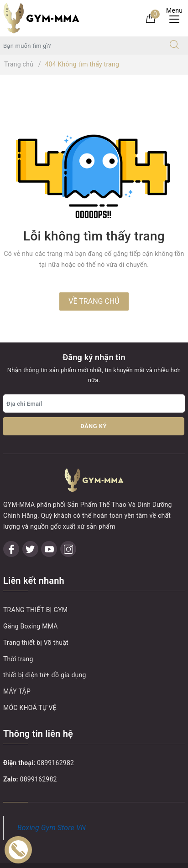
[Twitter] (30, 525)
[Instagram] (68, 525)
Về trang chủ (94, 301)
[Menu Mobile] (177, 18)
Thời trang (18, 634)
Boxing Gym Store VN (52, 804)
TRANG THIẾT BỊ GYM (35, 585)
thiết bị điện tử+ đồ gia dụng (45, 651)
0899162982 (55, 738)
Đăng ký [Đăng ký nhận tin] (94, 426)
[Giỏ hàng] (151, 18)
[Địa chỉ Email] (94, 403)
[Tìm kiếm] (174, 46)
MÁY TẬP (17, 667)
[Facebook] (11, 525)
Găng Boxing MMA (31, 602)
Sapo (113, 858)
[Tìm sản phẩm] (81, 46)
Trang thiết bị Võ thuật (36, 618)
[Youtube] (49, 525)
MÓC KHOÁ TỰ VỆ (30, 683)
